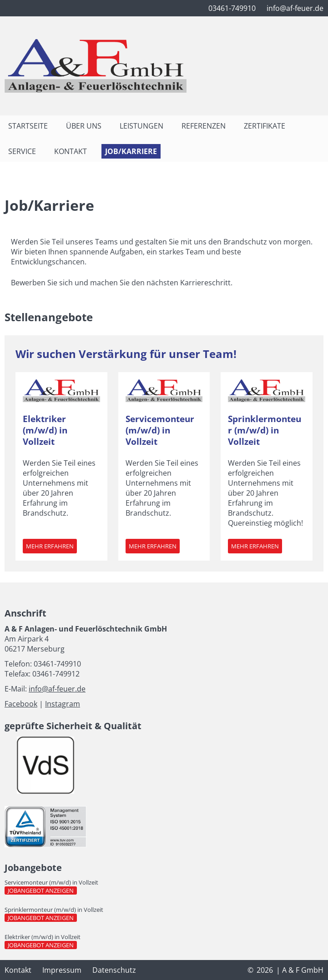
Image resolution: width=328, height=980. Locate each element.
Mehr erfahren (51, 547)
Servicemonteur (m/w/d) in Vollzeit (160, 430)
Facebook (21, 704)
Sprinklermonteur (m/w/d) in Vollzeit (265, 430)
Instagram (63, 704)
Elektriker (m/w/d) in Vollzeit (45, 430)
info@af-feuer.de (57, 689)
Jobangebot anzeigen (42, 890)
